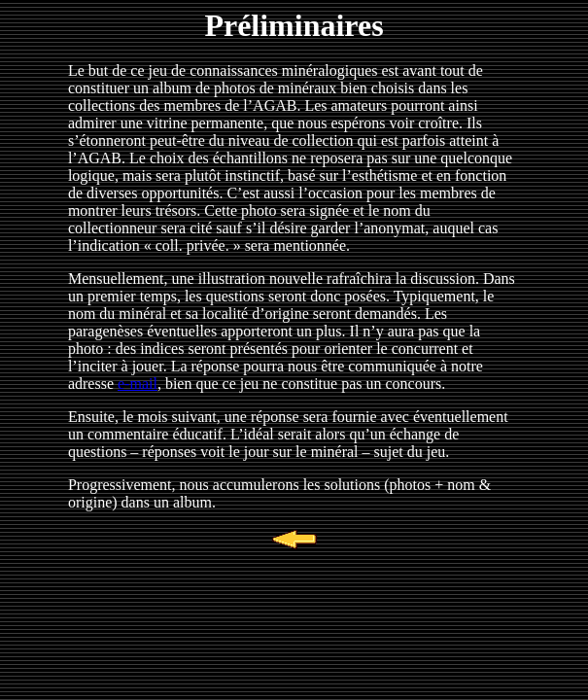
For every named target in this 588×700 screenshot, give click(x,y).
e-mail (138, 384)
